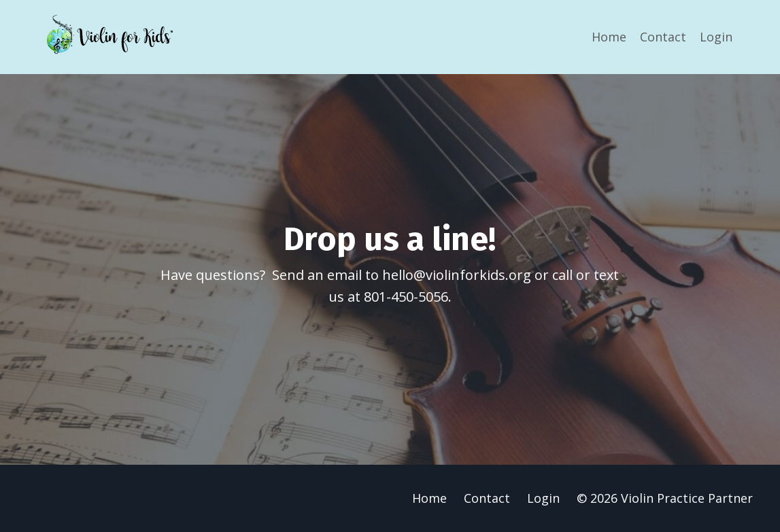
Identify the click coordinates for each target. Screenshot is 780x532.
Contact (663, 37)
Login (716, 37)
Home (609, 37)
